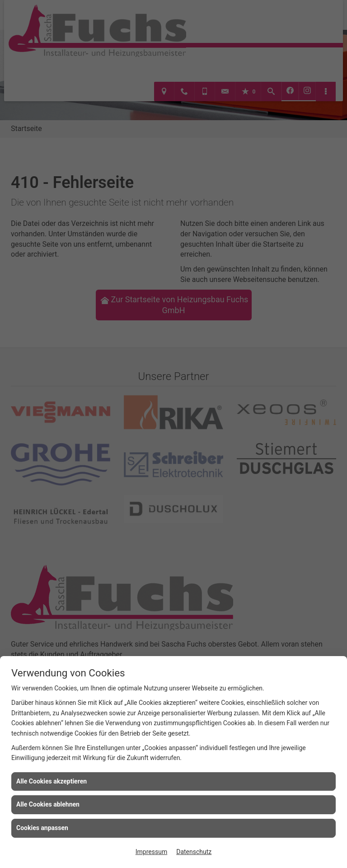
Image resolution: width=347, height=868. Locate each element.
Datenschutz (194, 852)
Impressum (151, 852)
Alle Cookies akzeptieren (52, 781)
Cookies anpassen (42, 828)
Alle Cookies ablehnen (48, 804)
